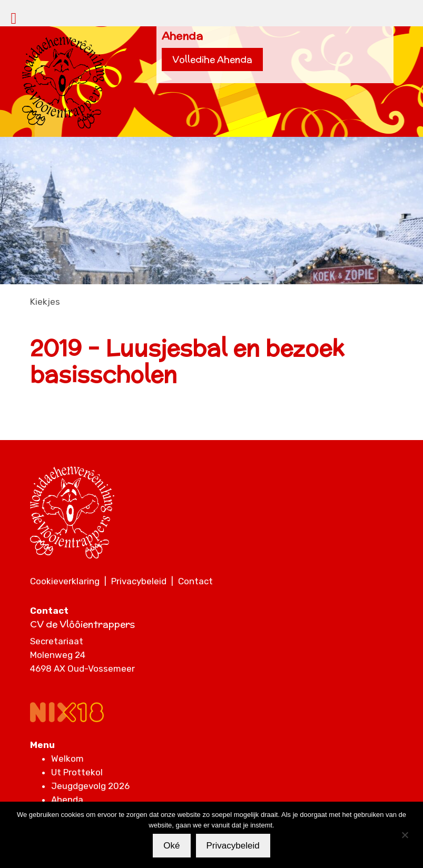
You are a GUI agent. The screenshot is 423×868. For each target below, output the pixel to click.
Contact (195, 581)
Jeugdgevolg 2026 (90, 786)
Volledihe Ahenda (212, 59)
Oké (171, 846)
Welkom (67, 759)
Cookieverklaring (65, 581)
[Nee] (405, 835)
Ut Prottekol (77, 772)
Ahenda (67, 800)
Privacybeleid (139, 581)
